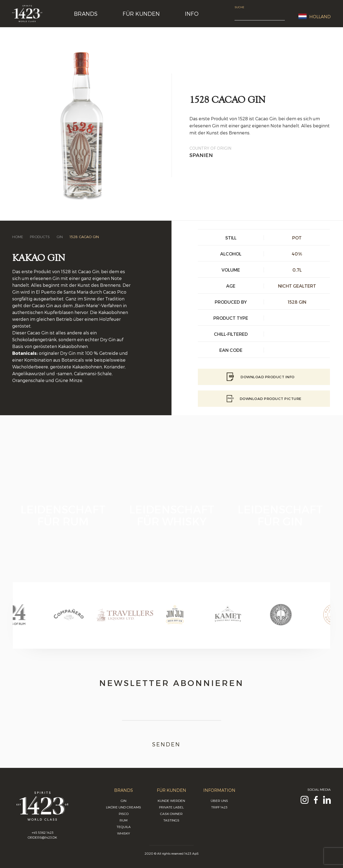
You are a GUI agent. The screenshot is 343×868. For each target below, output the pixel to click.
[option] (39, 620)
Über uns (219, 801)
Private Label (171, 807)
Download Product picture (264, 399)
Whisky (124, 833)
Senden (172, 744)
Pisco (124, 814)
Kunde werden (171, 801)
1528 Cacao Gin (84, 237)
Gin (60, 237)
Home (18, 237)
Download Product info (264, 377)
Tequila (124, 827)
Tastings (171, 820)
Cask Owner (171, 814)
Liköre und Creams (124, 807)
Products (40, 237)
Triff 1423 (219, 807)
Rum (124, 820)
